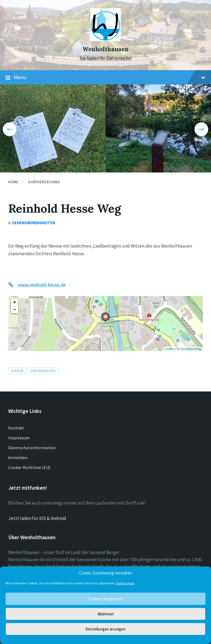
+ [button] (15, 302)
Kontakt (16, 428)
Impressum (19, 438)
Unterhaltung (43, 371)
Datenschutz (125, 583)
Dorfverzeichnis (44, 182)
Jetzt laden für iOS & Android (37, 518)
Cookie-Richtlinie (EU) (29, 467)
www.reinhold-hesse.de (42, 285)
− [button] (15, 310)
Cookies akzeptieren (105, 599)
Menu (105, 78)
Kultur (17, 371)
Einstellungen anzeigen (105, 629)
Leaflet (170, 349)
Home (13, 182)
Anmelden (18, 457)
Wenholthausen (105, 49)
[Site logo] (105, 39)
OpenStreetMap (191, 349)
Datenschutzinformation (32, 448)
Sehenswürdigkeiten (34, 223)
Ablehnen (106, 614)
